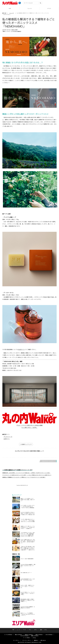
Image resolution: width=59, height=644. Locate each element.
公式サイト (21, 349)
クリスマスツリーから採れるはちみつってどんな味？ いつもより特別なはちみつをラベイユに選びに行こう (27, 475)
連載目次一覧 (22, 554)
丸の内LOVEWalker (25, 636)
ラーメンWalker (27, 638)
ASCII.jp (34, 638)
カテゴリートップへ (48, 461)
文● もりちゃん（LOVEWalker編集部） (12, 31)
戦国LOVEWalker (35, 636)
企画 (41, 630)
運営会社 (36, 640)
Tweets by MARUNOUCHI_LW (22, 485)
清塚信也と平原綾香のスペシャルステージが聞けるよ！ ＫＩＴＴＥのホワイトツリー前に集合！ (24, 477)
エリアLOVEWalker (8, 635)
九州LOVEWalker (49, 635)
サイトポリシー (16, 640)
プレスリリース (8, 437)
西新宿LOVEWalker (29, 635)
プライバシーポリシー (27, 640)
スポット (36, 630)
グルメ (30, 630)
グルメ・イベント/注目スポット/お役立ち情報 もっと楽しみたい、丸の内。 (29, 426)
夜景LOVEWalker (39, 635)
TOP (10, 8)
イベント (49, 8)
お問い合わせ (43, 640)
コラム (45, 630)
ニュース (29, 8)
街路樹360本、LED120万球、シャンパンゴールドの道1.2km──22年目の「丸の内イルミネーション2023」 (26, 473)
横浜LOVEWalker (19, 635)
